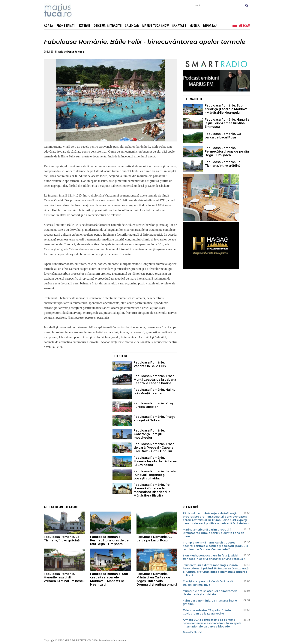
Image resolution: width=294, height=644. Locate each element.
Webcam (244, 26)
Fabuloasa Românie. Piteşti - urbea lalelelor (154, 405)
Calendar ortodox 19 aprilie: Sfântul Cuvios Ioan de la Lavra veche (207, 612)
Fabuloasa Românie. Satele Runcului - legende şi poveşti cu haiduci (155, 475)
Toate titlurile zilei (192, 632)
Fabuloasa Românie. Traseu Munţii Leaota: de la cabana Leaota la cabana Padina (155, 380)
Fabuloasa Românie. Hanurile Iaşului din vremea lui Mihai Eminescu (227, 123)
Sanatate (179, 26)
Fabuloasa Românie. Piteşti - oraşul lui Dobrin (154, 419)
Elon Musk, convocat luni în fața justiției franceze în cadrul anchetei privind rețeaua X (214, 557)
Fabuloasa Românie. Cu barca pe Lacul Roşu (223, 136)
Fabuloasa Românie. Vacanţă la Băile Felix (150, 364)
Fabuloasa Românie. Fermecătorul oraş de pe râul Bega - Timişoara (227, 152)
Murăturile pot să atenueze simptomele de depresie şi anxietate (210, 593)
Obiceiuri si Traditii (108, 26)
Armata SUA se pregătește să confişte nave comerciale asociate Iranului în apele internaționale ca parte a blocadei (212, 623)
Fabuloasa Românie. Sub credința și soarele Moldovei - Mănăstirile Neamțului (227, 109)
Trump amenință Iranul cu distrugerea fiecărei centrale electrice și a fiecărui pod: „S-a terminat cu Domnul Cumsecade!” (215, 546)
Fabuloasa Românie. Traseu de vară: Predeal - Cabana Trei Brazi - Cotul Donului (155, 448)
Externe (84, 26)
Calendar (132, 26)
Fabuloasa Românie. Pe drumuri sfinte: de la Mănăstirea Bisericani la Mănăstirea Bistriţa (152, 490)
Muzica (195, 26)
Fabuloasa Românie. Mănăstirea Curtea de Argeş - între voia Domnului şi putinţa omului (157, 579)
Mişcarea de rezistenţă (78, 11)
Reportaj (210, 26)
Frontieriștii (66, 26)
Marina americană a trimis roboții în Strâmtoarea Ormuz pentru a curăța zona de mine (214, 533)
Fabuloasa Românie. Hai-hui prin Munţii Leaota (155, 392)
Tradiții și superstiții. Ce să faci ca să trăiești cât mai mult (208, 583)
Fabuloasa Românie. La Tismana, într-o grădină (223, 164)
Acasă (48, 26)
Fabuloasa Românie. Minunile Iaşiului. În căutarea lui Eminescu (155, 461)
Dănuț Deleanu (76, 52)
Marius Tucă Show (156, 26)
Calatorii (70, 507)
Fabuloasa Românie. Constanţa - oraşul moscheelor (149, 434)
